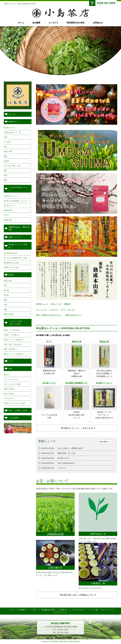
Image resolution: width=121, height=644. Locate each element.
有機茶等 (67, 304)
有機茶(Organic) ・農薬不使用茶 (19, 228)
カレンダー (13, 114)
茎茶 (5, 156)
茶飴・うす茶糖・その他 (18, 410)
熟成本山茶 (104, 342)
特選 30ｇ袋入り (11, 349)
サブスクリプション (61, 612)
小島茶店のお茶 (55, 534)
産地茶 (11, 275)
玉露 (5, 137)
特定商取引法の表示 (76, 23)
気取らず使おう (10, 389)
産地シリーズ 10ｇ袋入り (14, 354)
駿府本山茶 (77, 342)
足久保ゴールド (49, 383)
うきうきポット (10, 398)
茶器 (10, 369)
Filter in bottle (9, 394)
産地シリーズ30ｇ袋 (11, 330)
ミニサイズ (54, 309)
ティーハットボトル (11, 379)
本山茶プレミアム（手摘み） (18, 246)
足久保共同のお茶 (10, 253)
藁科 (5, 300)
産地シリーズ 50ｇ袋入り (14, 340)
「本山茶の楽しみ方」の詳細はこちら (76, 595)
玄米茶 (6, 161)
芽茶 (5, 175)
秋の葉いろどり (10, 128)
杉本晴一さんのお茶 (11, 267)
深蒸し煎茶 (8, 151)
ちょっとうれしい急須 (12, 384)
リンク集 (94, 610)
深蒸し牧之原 (9, 314)
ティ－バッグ (41, 309)
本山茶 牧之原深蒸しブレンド (15, 201)
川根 (5, 305)
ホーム (21, 23)
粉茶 (5, 171)
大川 (5, 285)
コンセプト (53, 23)
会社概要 (36, 23)
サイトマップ (106, 610)
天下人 (49, 342)
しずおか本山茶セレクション (18, 189)
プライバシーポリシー (79, 610)
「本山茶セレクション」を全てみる (76, 428)
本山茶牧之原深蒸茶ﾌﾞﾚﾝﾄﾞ (77, 383)
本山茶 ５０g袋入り (12, 335)
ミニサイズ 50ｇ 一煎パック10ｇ (19, 323)
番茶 (5, 180)
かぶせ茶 (7, 142)
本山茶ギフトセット (104, 383)
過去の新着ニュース (106, 442)
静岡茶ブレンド (42, 304)
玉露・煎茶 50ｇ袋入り (13, 344)
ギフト (63, 309)
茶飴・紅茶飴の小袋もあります (48, 315)
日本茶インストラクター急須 (15, 403)
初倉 (5, 309)
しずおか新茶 (13, 418)
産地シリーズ (56, 304)
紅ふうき (71, 309)
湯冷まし (7, 375)
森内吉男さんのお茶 (11, 263)
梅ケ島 (6, 290)
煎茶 (5, 147)
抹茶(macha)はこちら (74, 315)
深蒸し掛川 (8, 281)
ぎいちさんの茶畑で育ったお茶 (15, 258)
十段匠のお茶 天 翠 (12, 132)
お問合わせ (98, 23)
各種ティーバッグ (15, 237)
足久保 (6, 295)
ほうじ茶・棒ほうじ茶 (12, 166)
